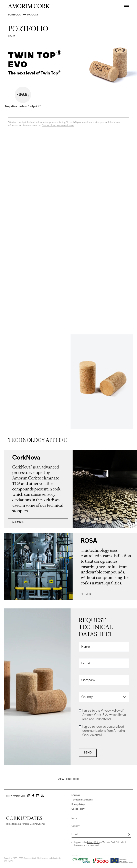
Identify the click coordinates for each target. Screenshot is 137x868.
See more (18, 522)
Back (12, 36)
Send (88, 753)
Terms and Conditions (82, 800)
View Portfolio (68, 779)
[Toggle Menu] (127, 6)
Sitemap (76, 795)
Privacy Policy (110, 710)
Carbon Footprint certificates (58, 125)
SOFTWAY (8, 860)
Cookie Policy (78, 809)
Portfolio (15, 15)
